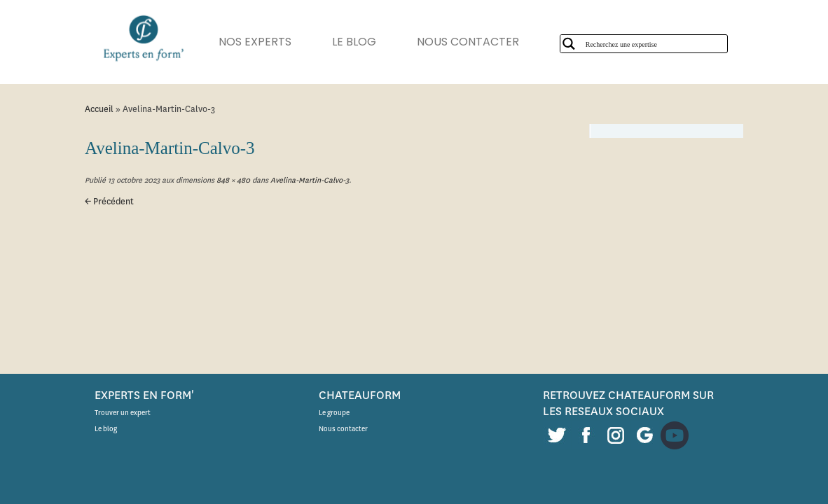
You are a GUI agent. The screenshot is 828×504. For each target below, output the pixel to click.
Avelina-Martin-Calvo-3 (309, 180)
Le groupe (334, 413)
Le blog (106, 429)
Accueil (99, 109)
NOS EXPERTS (262, 42)
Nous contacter (343, 429)
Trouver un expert (123, 413)
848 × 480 (232, 180)
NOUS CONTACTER (489, 42)
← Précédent (109, 201)
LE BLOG (368, 42)
